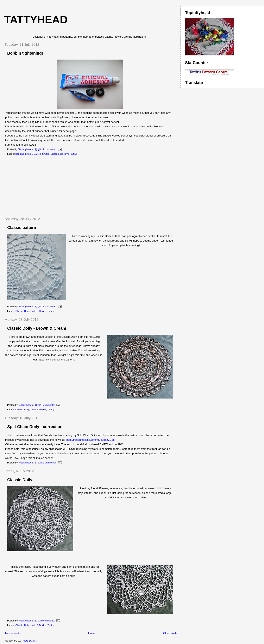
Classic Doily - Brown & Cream (37, 328)
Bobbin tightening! (25, 53)
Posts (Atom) (29, 641)
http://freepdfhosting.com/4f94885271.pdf (91, 440)
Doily (27, 311)
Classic (19, 311)
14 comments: (49, 149)
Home (92, 633)
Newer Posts (13, 633)
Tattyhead (36, 20)
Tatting (73, 154)
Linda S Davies (33, 154)
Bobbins (20, 154)
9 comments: (48, 621)
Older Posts (170, 633)
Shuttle (46, 154)
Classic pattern (22, 227)
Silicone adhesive (60, 154)
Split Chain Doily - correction (35, 427)
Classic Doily (20, 480)
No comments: (49, 463)
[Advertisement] (32, 186)
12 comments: (49, 306)
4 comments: (48, 405)
